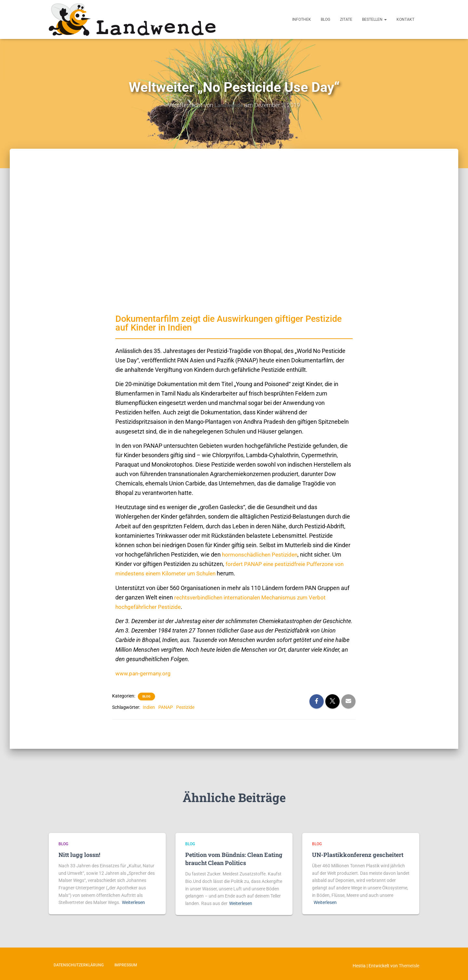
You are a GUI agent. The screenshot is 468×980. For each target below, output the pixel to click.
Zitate (346, 19)
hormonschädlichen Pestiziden (262, 554)
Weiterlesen (133, 902)
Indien (149, 707)
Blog (325, 19)
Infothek (302, 19)
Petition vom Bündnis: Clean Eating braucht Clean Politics (234, 858)
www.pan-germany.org (145, 673)
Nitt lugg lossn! (79, 854)
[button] (385, 19)
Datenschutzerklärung (79, 965)
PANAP (166, 707)
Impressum (126, 965)
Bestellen (374, 19)
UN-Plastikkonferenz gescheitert (358, 854)
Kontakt (405, 19)
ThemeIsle (409, 965)
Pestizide (185, 707)
